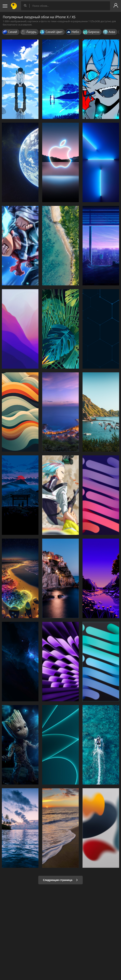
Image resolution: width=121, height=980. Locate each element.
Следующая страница (60, 880)
